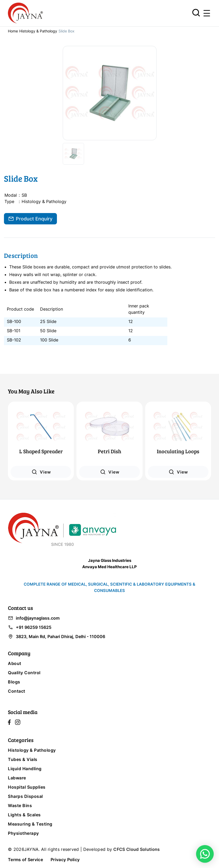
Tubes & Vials (23, 759)
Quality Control (24, 673)
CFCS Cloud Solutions (137, 849)
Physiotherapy (23, 833)
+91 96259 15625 (30, 627)
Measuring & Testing (30, 824)
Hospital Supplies (27, 787)
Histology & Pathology (38, 31)
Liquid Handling (25, 769)
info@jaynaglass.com (34, 618)
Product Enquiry (30, 219)
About (15, 663)
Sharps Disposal (25, 796)
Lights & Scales (24, 815)
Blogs (14, 682)
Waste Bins (20, 806)
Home (13, 31)
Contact (17, 691)
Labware (17, 778)
